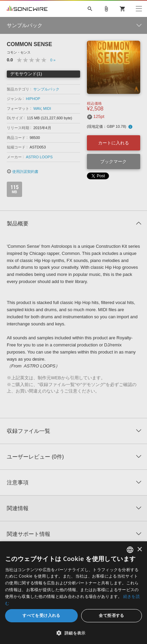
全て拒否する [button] (111, 615)
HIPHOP (33, 99)
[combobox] (130, 550)
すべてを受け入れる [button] (41, 615)
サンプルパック (46, 89)
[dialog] (73, 593)
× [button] (139, 550)
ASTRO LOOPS (39, 157)
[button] (73, 633)
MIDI (47, 108)
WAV (37, 108)
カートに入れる (114, 143)
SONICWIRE (27, 9)
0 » (53, 60)
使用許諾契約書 (23, 172)
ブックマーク (113, 162)
